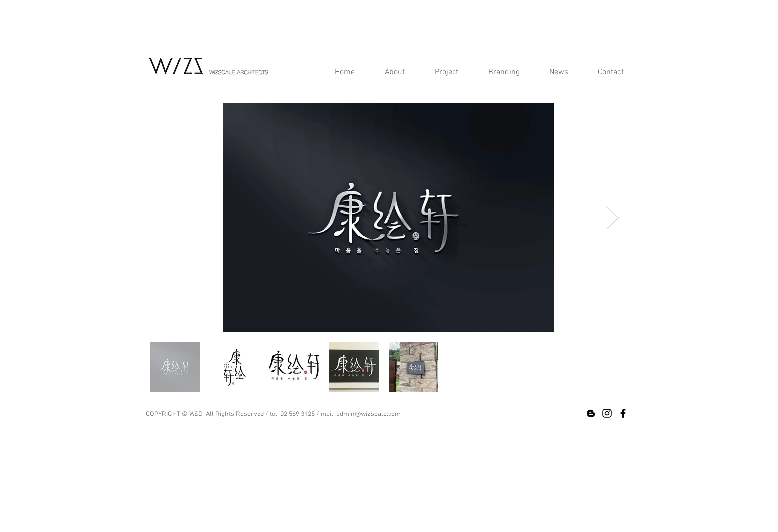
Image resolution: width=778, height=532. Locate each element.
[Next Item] (612, 218)
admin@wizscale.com (369, 414)
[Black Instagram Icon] (607, 413)
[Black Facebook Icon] (623, 413)
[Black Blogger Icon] (591, 413)
